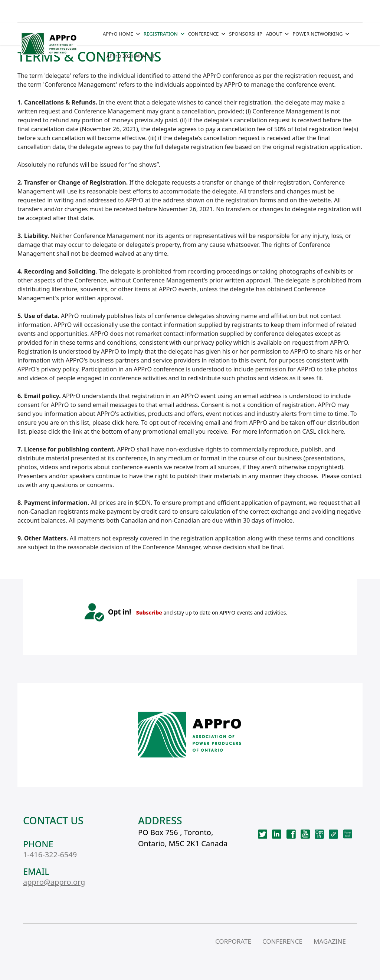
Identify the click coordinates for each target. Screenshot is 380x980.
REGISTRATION (161, 34)
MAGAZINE (330, 941)
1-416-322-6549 (50, 855)
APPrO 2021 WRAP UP (131, 56)
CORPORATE (233, 941)
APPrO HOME (118, 34)
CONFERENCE (204, 34)
